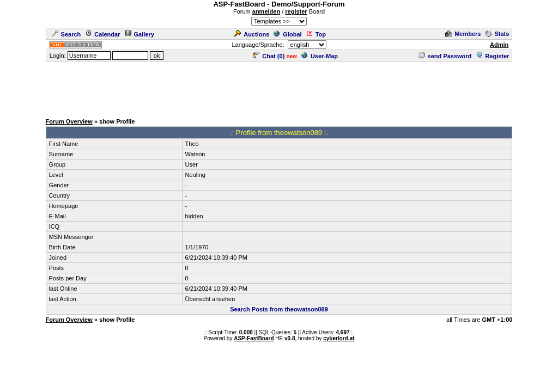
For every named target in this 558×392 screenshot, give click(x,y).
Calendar (102, 34)
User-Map (320, 56)
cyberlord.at (339, 338)
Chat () (269, 56)
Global (287, 34)
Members (463, 34)
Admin (499, 45)
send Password (445, 56)
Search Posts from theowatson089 (279, 309)
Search (66, 34)
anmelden (266, 11)
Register (492, 56)
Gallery (139, 34)
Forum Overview (69, 121)
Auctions (251, 34)
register (296, 11)
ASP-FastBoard (254, 338)
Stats (497, 34)
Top (316, 34)
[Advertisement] (279, 87)
